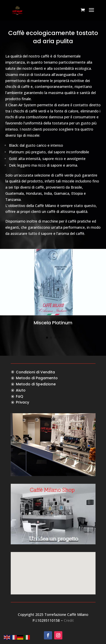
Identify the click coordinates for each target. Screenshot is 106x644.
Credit (69, 620)
